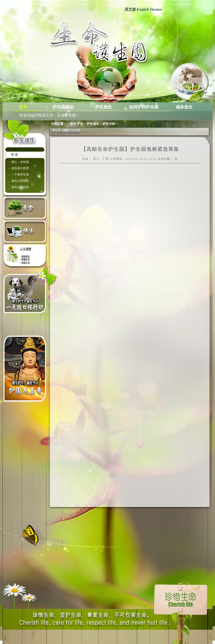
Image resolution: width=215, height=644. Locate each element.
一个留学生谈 (20, 175)
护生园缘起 (63, 107)
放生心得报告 (20, 181)
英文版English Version (143, 9)
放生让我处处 (20, 187)
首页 (23, 107)
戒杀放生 (184, 107)
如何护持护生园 (144, 107)
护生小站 (109, 124)
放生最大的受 (20, 168)
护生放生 (104, 107)
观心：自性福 (20, 162)
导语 (15, 155)
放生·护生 (77, 124)
